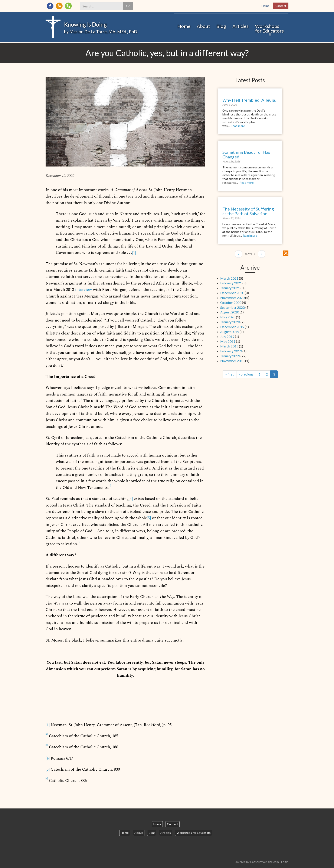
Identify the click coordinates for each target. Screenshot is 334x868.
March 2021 (229, 278)
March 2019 (229, 346)
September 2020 (233, 307)
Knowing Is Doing (85, 24)
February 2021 (231, 283)
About (203, 28)
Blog (221, 28)
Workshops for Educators (269, 30)
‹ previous (246, 374)
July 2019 (227, 337)
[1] (134, 253)
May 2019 (228, 341)
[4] (131, 499)
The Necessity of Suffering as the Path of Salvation (248, 211)
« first (230, 374)
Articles (240, 28)
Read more (238, 126)
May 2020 (228, 317)
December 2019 (232, 327)
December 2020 (232, 293)
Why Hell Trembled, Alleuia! (249, 100)
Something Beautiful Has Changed (246, 154)
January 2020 (230, 322)
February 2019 (231, 351)
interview (84, 290)
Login (285, 862)
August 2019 (230, 332)
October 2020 (231, 302)
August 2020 (230, 312)
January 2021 (230, 288)
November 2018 (232, 361)
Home (265, 6)
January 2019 (230, 356)
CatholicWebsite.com (264, 862)
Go (129, 6)
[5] (149, 518)
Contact (281, 6)
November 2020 (232, 298)
